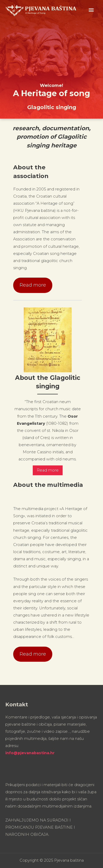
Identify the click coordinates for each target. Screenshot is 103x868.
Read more (33, 285)
